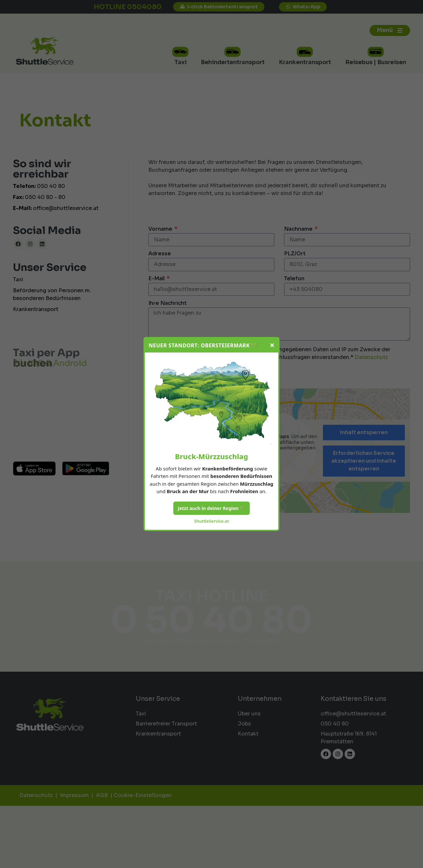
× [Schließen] (272, 345)
